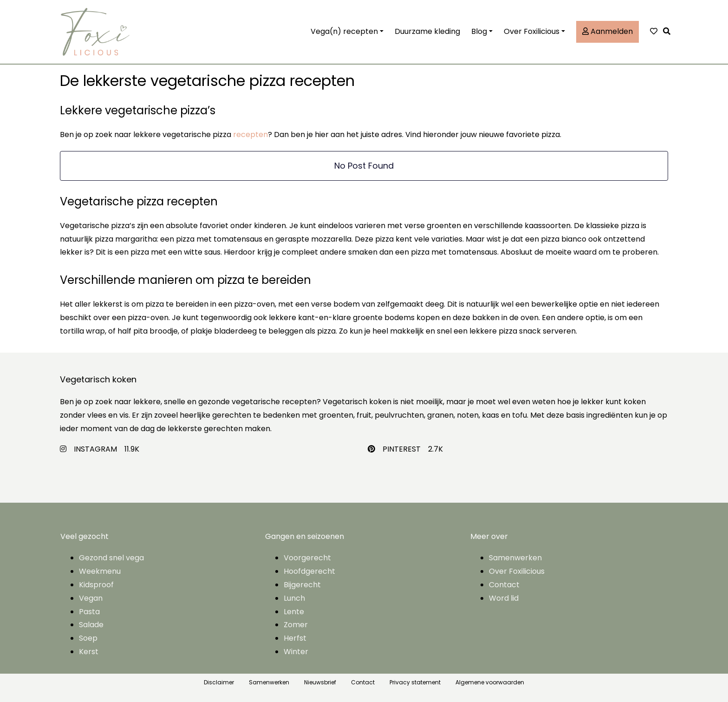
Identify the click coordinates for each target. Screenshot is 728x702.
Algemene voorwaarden (490, 682)
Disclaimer (219, 682)
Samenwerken (515, 558)
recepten (250, 134)
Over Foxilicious (532, 31)
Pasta (89, 612)
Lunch (294, 598)
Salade (91, 625)
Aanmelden (608, 31)
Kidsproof (96, 585)
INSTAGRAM (95, 449)
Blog (479, 31)
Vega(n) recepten (344, 31)
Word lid (504, 598)
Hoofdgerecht (309, 571)
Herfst (295, 638)
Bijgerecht (302, 585)
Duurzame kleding (427, 31)
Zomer (296, 625)
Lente (294, 612)
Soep (88, 638)
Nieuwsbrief (320, 682)
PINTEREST (402, 449)
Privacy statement (415, 682)
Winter (296, 652)
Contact (504, 585)
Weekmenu (100, 571)
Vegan (91, 598)
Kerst (89, 652)
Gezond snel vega (111, 558)
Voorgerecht (307, 558)
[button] (669, 32)
